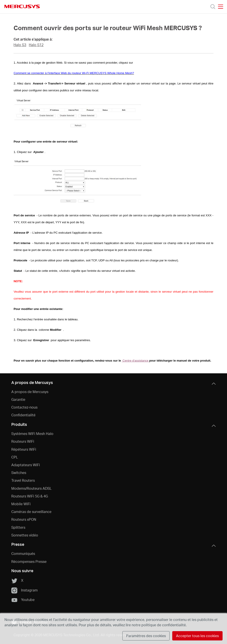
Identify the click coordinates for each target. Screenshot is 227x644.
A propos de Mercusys (30, 392)
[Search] (213, 7)
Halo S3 (20, 45)
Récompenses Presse (29, 561)
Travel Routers (23, 480)
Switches (19, 473)
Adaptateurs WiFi (26, 465)
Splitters (18, 527)
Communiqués (23, 553)
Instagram (24, 590)
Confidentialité (23, 415)
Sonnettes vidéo (25, 535)
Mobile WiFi (21, 504)
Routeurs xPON (24, 519)
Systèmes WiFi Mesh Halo (32, 434)
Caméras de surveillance (31, 512)
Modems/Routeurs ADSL (31, 488)
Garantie (18, 399)
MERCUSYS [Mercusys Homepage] (22, 6)
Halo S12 (36, 45)
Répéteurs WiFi (24, 449)
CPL (15, 457)
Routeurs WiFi (23, 441)
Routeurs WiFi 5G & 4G (30, 496)
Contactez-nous (24, 407)
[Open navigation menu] (221, 7)
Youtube (23, 600)
